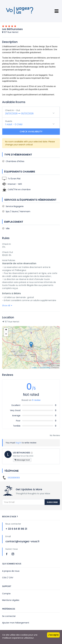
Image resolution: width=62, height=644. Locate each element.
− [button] (6, 334)
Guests (9, 121)
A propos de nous (11, 571)
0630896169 (14, 478)
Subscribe (52, 502)
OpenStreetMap (45, 368)
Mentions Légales (11, 600)
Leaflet (34, 368)
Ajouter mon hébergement (16, 623)
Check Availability (31, 132)
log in (18, 443)
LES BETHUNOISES (21, 453)
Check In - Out (13, 110)
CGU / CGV (8, 578)
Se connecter (9, 616)
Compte (6, 594)
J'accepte (53, 635)
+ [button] (6, 330)
